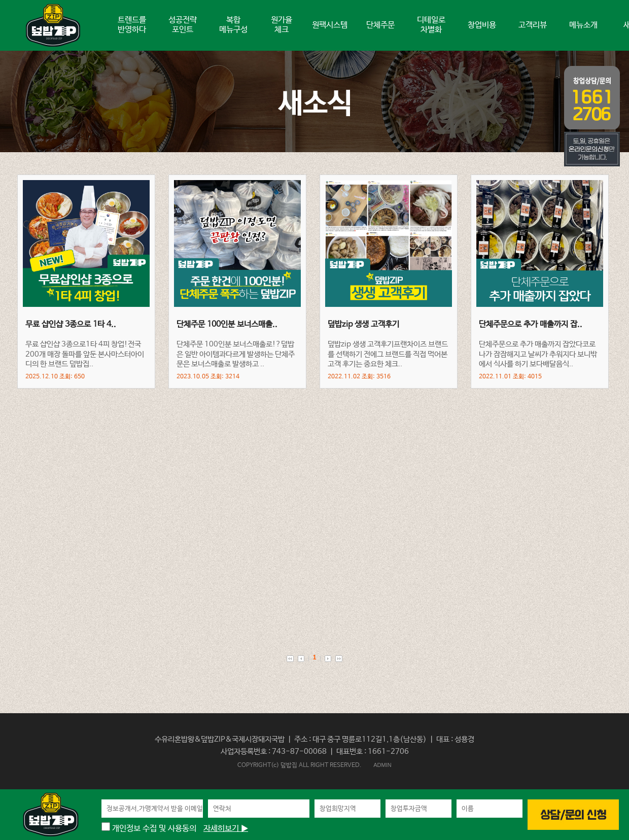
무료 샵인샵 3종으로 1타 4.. (71, 324)
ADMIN (382, 765)
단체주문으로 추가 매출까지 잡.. (531, 324)
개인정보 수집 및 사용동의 (149, 829)
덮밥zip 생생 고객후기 (363, 324)
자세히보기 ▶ (226, 829)
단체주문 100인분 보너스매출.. (227, 324)
